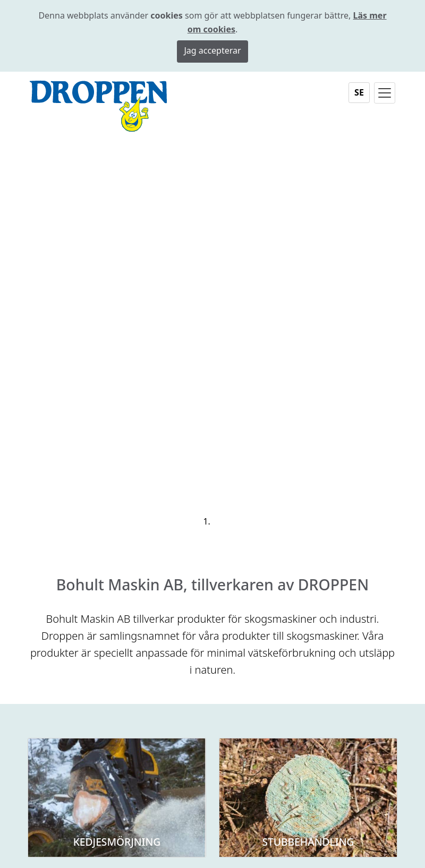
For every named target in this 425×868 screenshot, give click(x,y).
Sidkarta (233, 859)
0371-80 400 (254, 651)
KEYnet (268, 859)
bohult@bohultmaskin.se (279, 665)
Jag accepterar (212, 50)
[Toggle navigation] (385, 93)
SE (359, 92)
